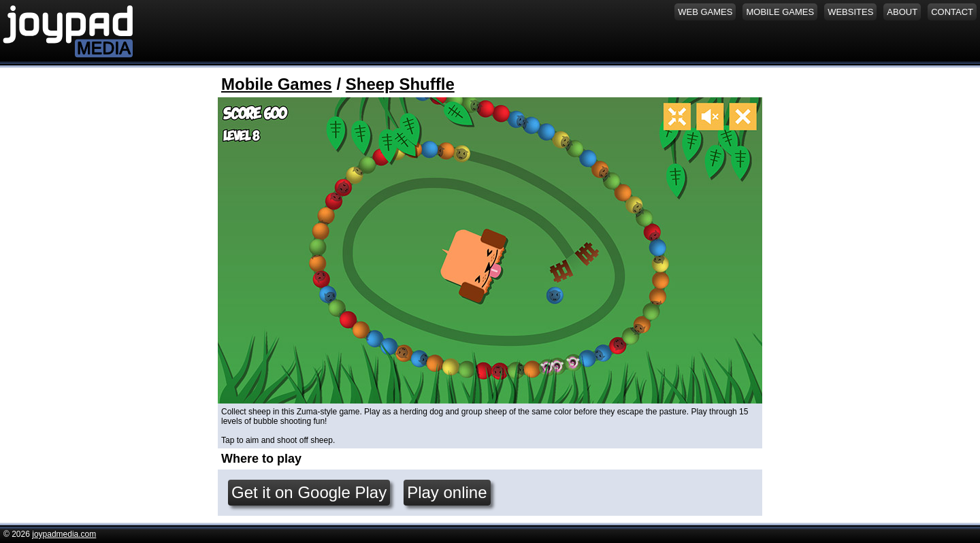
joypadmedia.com (64, 534)
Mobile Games (277, 84)
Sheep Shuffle (400, 84)
